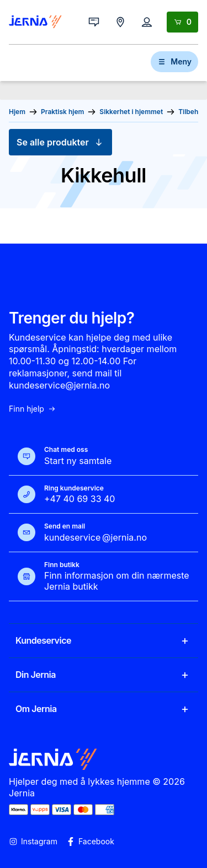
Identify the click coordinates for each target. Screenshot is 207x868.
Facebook (90, 842)
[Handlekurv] (182, 22)
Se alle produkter (60, 142)
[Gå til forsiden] (35, 22)
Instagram (33, 842)
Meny (174, 61)
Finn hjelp (33, 409)
